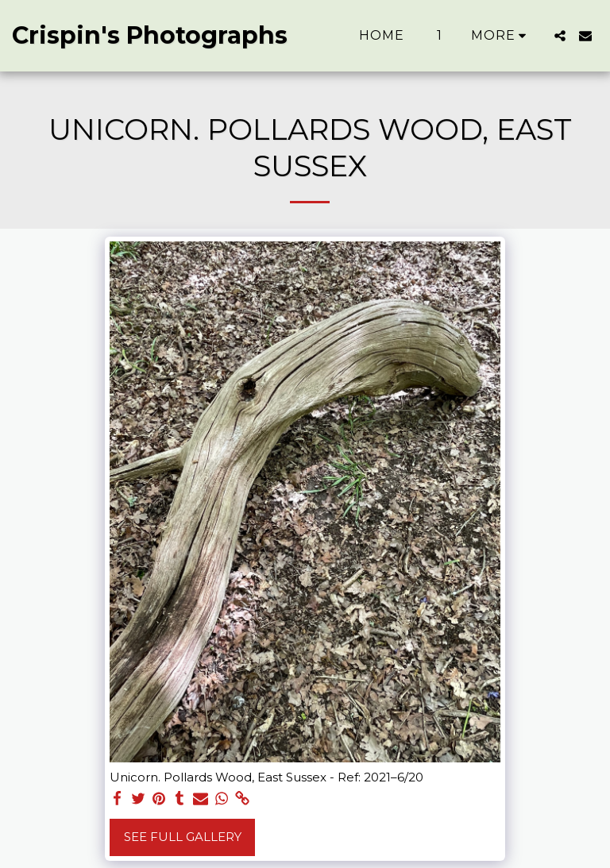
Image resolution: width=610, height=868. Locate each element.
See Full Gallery (183, 837)
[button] (560, 36)
